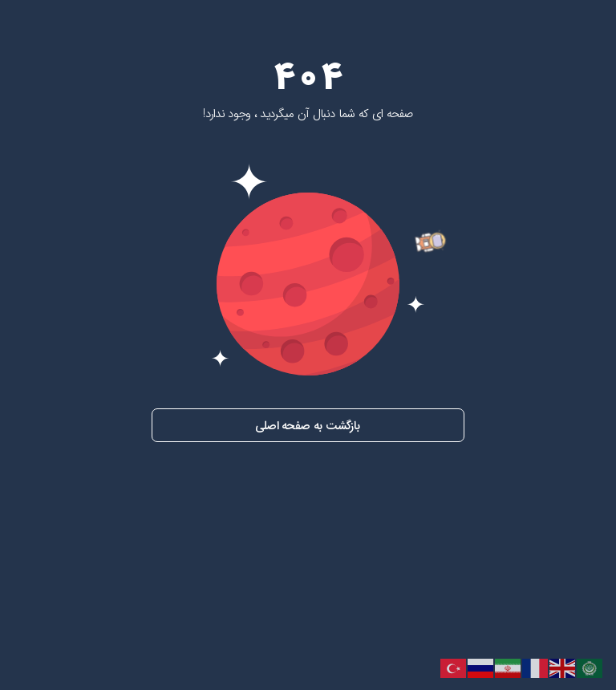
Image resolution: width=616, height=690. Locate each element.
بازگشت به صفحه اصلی (308, 426)
